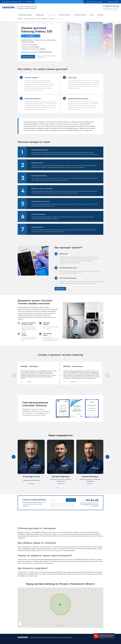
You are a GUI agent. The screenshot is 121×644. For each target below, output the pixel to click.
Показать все (60, 289)
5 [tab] (64, 387)
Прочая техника (64, 15)
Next (107, 375)
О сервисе (29, 2)
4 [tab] (62, 387)
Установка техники (80, 15)
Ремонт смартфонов (42, 19)
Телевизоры (40, 15)
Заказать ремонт (28, 57)
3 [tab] (60, 387)
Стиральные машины (25, 15)
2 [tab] (59, 387)
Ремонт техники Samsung (29, 19)
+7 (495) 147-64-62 (45, 52)
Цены (92, 15)
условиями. (72, 505)
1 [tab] (57, 387)
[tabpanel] (38, 373)
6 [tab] (64, 487)
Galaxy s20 (51, 19)
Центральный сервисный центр (12, 2)
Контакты (100, 15)
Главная (20, 19)
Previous (14, 375)
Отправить (71, 499)
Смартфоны (51, 15)
